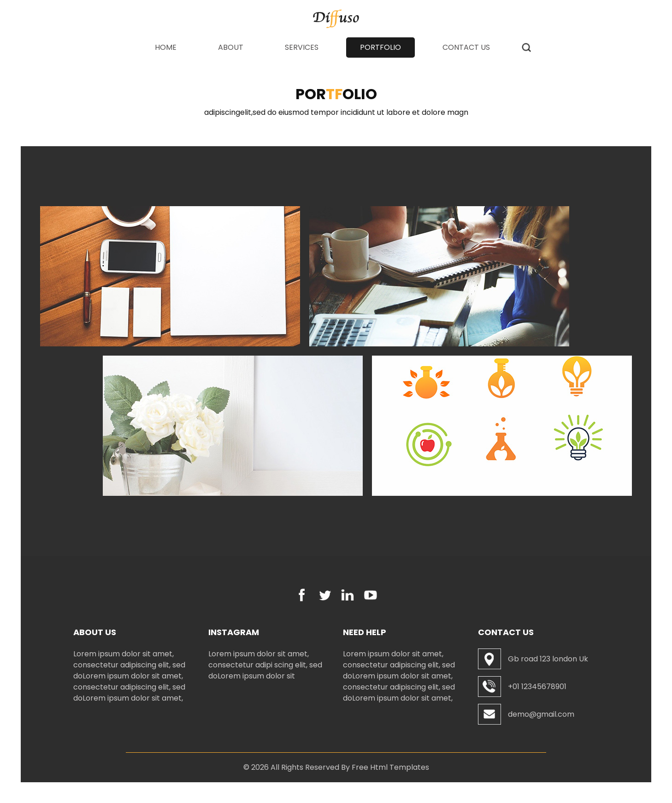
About (231, 47)
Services (302, 47)
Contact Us (466, 47)
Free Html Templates (390, 767)
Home (173, 47)
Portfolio (380, 47)
